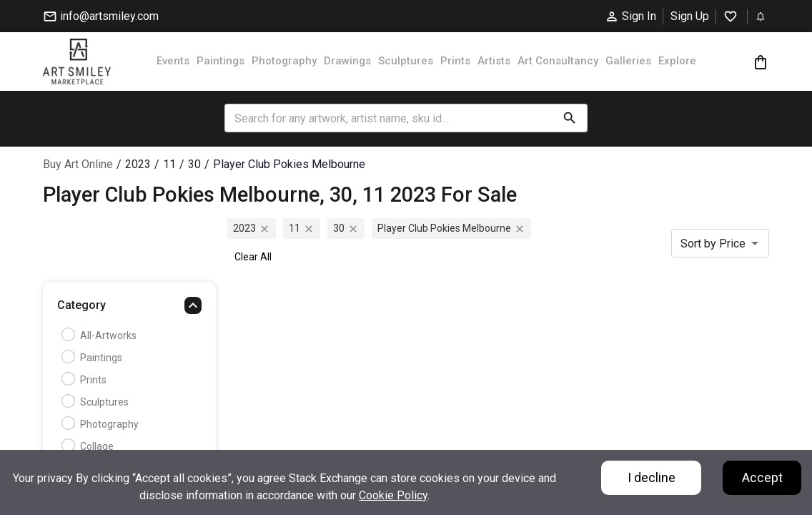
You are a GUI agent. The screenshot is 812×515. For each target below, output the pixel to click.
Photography (284, 61)
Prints (455, 61)
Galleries (628, 61)
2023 (138, 164)
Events (173, 61)
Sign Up (690, 16)
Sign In (630, 16)
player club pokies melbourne (289, 164)
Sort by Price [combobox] (713, 244)
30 (194, 164)
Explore (677, 61)
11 (169, 164)
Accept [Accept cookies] (762, 477)
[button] (129, 309)
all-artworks (101, 335)
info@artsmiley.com (101, 16)
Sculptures (406, 61)
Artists (494, 61)
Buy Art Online (78, 164)
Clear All (253, 257)
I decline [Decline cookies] (652, 477)
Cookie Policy (393, 495)
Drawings (347, 61)
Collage (89, 446)
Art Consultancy (558, 61)
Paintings (221, 61)
